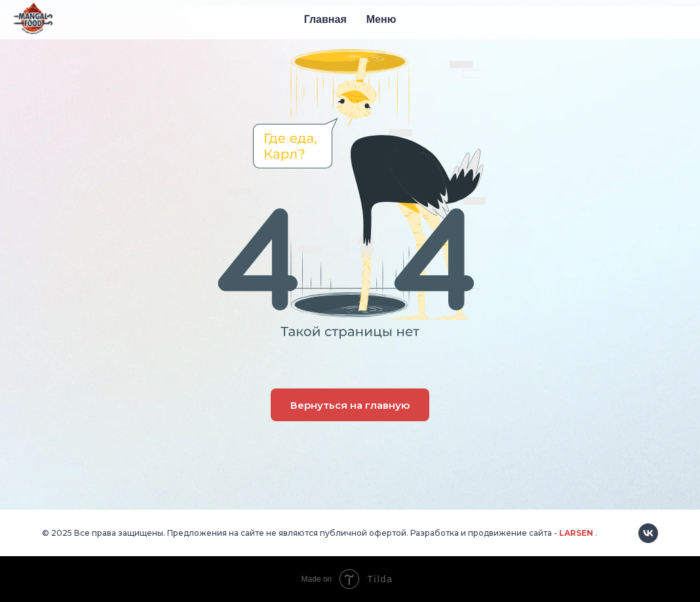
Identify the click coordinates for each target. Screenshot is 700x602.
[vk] (648, 533)
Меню (381, 19)
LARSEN (576, 533)
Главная (325, 19)
